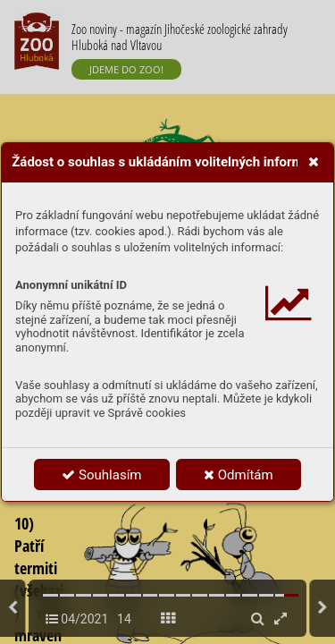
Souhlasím (101, 475)
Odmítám (239, 475)
